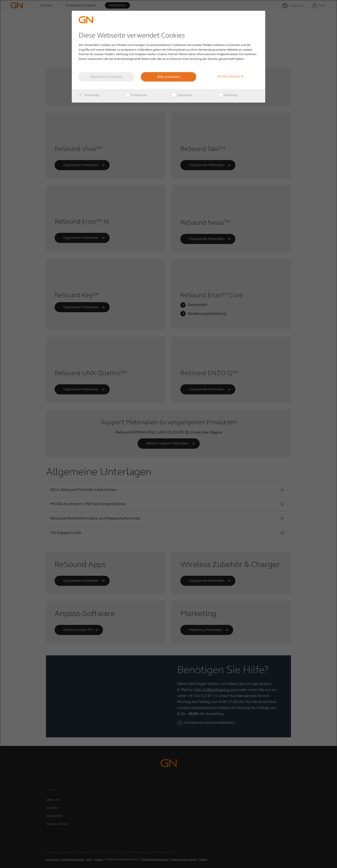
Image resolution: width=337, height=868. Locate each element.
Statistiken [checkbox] (182, 95)
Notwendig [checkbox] (89, 95)
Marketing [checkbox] (228, 95)
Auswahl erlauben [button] (106, 77)
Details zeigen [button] (231, 77)
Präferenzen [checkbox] (136, 95)
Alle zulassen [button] (168, 77)
